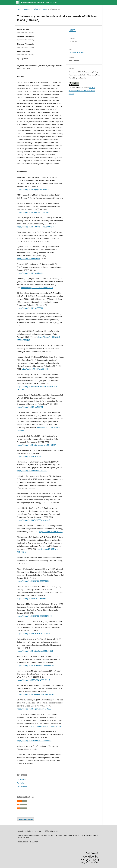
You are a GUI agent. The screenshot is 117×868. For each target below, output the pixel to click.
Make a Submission (26, 819)
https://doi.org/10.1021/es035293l (30, 308)
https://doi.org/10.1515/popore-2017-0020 (33, 189)
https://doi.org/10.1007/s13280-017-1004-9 (34, 634)
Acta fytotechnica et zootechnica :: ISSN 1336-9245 (39, 2)
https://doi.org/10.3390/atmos (29, 259)
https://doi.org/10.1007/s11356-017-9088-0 (45, 726)
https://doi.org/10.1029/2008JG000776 (32, 471)
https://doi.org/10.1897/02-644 (51, 532)
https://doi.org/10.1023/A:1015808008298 (37, 288)
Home (19, 9)
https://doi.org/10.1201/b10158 (29, 456)
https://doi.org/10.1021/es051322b (35, 369)
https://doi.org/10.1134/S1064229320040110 (34, 581)
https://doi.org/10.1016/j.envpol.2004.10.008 (34, 709)
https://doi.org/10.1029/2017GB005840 (32, 599)
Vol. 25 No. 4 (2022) (40, 9)
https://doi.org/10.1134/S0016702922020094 (34, 741)
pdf (73, 30)
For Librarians (22, 787)
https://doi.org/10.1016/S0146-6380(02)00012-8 (35, 227)
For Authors (21, 783)
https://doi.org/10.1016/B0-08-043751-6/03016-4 (36, 694)
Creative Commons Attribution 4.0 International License (82, 91)
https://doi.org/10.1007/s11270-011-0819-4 (34, 680)
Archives (27, 9)
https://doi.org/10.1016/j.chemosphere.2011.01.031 (37, 445)
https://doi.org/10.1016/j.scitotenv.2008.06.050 (35, 651)
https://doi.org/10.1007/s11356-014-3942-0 (34, 520)
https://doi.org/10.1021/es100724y (30, 407)
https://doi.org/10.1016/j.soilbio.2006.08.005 (34, 212)
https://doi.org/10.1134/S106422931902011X (34, 616)
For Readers (21, 779)
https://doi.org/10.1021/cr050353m (31, 273)
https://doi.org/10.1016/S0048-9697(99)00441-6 (35, 665)
